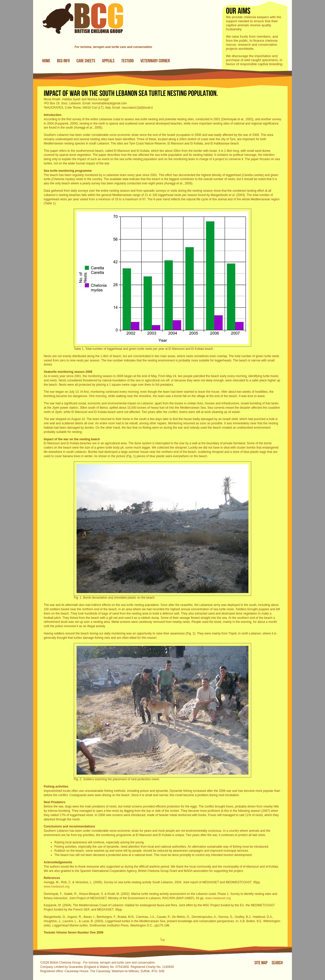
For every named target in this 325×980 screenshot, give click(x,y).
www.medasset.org (56, 887)
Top (162, 940)
